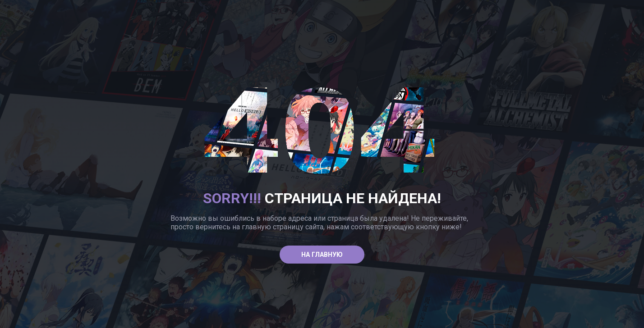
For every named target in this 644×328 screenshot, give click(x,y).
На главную (322, 255)
